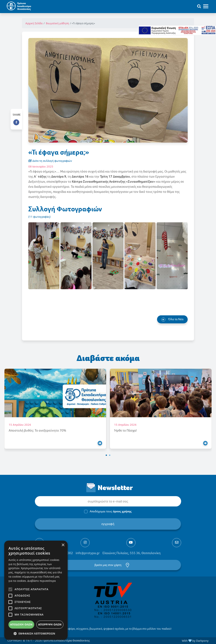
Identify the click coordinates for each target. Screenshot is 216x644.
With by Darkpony (195, 641)
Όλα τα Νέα (172, 319)
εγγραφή (108, 524)
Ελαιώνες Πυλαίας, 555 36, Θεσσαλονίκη (132, 553)
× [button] (63, 545)
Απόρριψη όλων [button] (50, 624)
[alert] (36, 590)
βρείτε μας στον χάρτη (108, 565)
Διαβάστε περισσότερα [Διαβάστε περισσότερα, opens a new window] (42, 581)
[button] (106, 455)
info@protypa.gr (88, 553)
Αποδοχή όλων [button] (21, 624)
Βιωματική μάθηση (57, 23)
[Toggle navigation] (208, 6)
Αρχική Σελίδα (34, 23)
